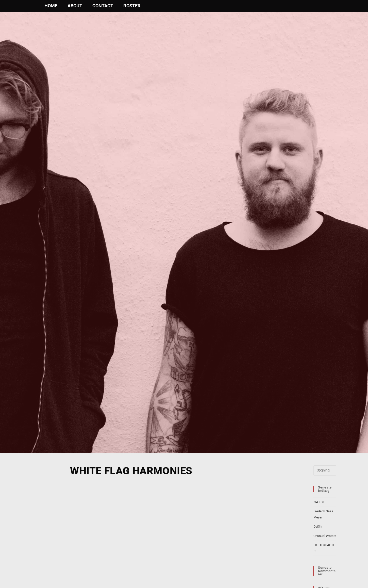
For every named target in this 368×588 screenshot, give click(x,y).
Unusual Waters (325, 536)
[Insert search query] (325, 470)
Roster (132, 6)
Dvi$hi (318, 526)
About (75, 6)
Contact (103, 6)
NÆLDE (319, 502)
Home (51, 6)
